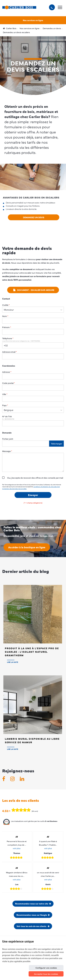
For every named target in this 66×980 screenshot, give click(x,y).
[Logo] (19, 7)
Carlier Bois (10, 28)
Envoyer (33, 495)
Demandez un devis (52, 28)
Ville (5, 394)
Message (7, 451)
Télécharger (56, 444)
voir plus (17, 848)
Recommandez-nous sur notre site (32, 904)
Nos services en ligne (33, 20)
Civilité (6, 305)
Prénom (7, 327)
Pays (5, 405)
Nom (5, 316)
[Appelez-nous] (52, 7)
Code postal (9, 383)
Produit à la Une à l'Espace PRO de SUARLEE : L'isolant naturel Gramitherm (32, 652)
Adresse (7, 372)
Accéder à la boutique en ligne (27, 547)
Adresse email (9, 352)
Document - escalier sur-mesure (34, 290)
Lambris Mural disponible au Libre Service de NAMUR (32, 740)
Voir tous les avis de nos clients (32, 926)
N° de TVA (7, 416)
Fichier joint (8, 439)
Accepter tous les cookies (46, 974)
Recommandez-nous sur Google (32, 915)
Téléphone (8, 338)
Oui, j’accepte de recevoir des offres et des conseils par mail (35, 478)
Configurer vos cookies (46, 968)
